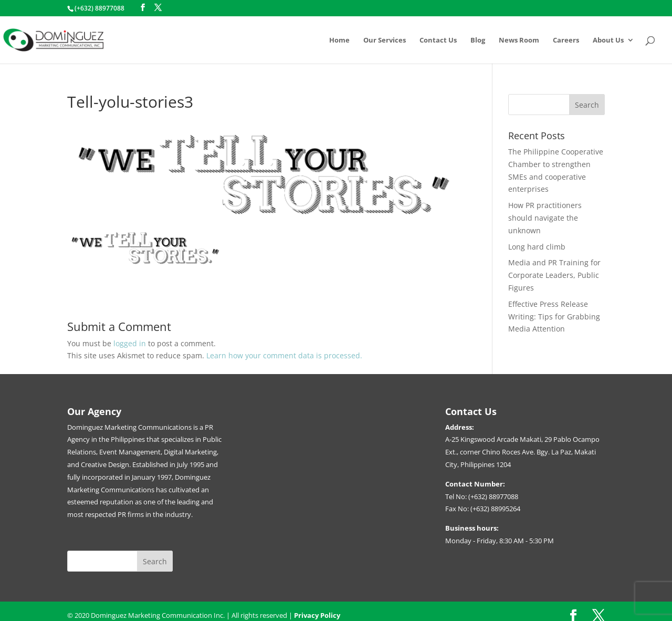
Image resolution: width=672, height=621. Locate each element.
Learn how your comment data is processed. (284, 355)
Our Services (385, 40)
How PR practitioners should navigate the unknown (545, 218)
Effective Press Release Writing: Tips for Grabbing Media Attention (554, 317)
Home (339, 40)
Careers (566, 40)
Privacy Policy (317, 615)
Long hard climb (537, 247)
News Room (519, 40)
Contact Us (438, 40)
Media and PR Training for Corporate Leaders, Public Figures (554, 275)
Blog (478, 40)
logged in (130, 343)
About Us (608, 40)
